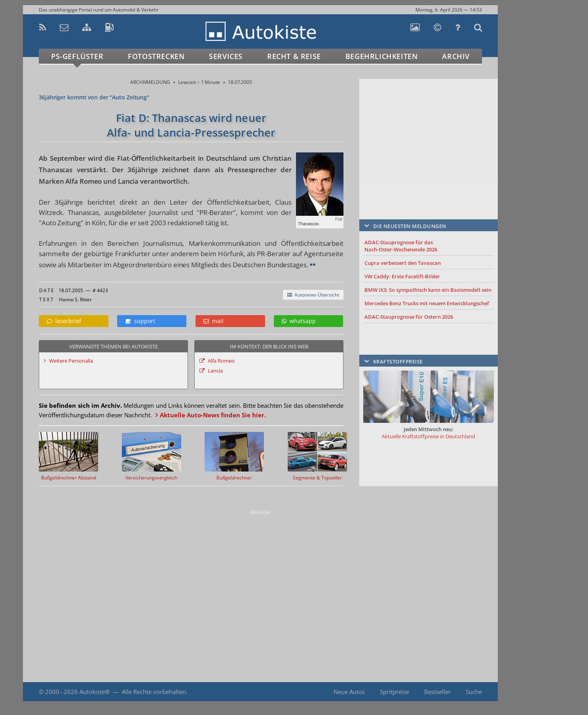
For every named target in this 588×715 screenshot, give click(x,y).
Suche (474, 692)
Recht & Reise (294, 56)
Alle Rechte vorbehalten (154, 692)
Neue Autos (349, 692)
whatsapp (299, 321)
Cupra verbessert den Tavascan (403, 263)
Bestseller (437, 692)
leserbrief (64, 321)
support (140, 321)
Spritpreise (395, 692)
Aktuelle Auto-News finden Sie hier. (213, 415)
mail (213, 321)
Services (226, 56)
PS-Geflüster (77, 56)
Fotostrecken (156, 56)
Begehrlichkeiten (382, 56)
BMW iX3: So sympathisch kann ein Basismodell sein (428, 290)
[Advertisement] (429, 137)
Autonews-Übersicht (313, 295)
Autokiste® (95, 692)
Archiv (456, 56)
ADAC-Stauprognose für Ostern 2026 (409, 317)
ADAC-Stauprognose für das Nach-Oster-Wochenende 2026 (401, 246)
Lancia (215, 371)
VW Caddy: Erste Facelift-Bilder (402, 276)
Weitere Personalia (71, 361)
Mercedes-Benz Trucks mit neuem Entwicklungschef (427, 303)
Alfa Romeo (221, 361)
